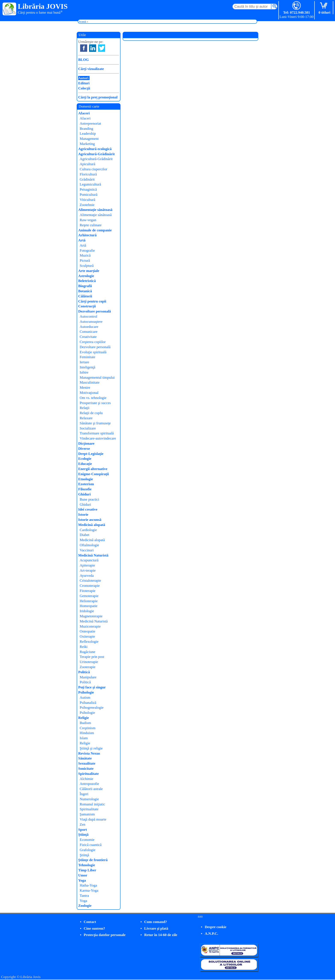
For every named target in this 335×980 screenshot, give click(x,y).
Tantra (84, 896)
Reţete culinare (91, 225)
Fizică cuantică (91, 845)
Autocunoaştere (91, 322)
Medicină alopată (92, 525)
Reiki (84, 647)
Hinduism (87, 733)
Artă (82, 240)
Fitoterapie (88, 591)
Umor (83, 875)
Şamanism (87, 814)
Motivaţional (89, 393)
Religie (84, 718)
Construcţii (87, 306)
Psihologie (86, 692)
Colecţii (84, 88)
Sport (83, 830)
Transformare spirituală (97, 433)
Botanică (85, 291)
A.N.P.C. (211, 934)
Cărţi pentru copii (92, 301)
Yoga (82, 880)
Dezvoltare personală (95, 311)
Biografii (85, 286)
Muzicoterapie (90, 626)
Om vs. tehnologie (93, 398)
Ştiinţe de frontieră (93, 860)
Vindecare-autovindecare (98, 438)
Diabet (84, 535)
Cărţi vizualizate (91, 69)
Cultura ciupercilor (93, 169)
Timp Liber (87, 870)
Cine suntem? (94, 928)
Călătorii (85, 296)
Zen (82, 824)
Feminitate (87, 357)
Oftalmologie (89, 545)
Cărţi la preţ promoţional (98, 97)
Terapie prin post (92, 657)
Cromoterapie (90, 586)
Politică (84, 672)
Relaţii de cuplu (91, 413)
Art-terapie (88, 570)
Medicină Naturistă (93, 555)
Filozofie (85, 489)
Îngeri (84, 794)
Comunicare (89, 332)
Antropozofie (89, 784)
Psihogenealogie (92, 708)
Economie (87, 840)
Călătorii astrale (91, 789)
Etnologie (86, 479)
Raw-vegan (88, 220)
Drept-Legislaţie (91, 454)
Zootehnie (87, 205)
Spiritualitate (88, 774)
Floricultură (88, 174)
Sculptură (87, 266)
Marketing (87, 144)
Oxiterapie (87, 636)
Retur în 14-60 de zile (161, 935)
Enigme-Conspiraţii (94, 474)
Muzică (85, 255)
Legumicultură (90, 184)
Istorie (83, 515)
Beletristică (87, 281)
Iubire (84, 372)
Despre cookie (215, 927)
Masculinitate (90, 382)
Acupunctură (89, 560)
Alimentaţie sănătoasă (95, 210)
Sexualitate (87, 763)
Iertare (84, 362)
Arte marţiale (89, 271)
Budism (85, 723)
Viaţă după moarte (93, 819)
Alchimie (86, 779)
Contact (90, 922)
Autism (85, 697)
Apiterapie (87, 565)
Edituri (84, 83)
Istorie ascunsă (90, 520)
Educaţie (85, 464)
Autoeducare (89, 327)
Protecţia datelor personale (105, 935)
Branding (86, 129)
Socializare (88, 428)
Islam (84, 738)
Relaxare (86, 418)
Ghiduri (84, 494)
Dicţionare (86, 443)
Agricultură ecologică (95, 149)
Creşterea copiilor (93, 342)
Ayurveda (87, 576)
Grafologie (88, 850)
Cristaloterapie (90, 581)
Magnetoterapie (91, 616)
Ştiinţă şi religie (91, 748)
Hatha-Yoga (88, 885)
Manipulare (88, 677)
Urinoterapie (89, 662)
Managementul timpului (97, 378)
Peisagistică (88, 189)
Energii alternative (93, 469)
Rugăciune (87, 652)
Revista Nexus (89, 753)
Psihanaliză (88, 703)
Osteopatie (87, 631)
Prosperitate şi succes (95, 403)
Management (89, 139)
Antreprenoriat (90, 123)
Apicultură (87, 164)
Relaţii (84, 408)
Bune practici (89, 499)
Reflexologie (89, 642)
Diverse (84, 449)
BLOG (83, 60)
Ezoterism (86, 484)
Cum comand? (156, 922)
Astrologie (86, 276)
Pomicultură (89, 195)
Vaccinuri (87, 550)
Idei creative (88, 509)
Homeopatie (89, 606)
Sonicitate (86, 769)
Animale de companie (95, 230)
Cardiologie (88, 530)
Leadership (88, 134)
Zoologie (85, 906)
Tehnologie (87, 865)
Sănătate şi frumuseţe (95, 423)
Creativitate (88, 337)
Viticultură (87, 200)
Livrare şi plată (156, 928)
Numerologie (89, 799)
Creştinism (88, 728)
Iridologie (87, 611)
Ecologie (85, 459)
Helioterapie (89, 601)
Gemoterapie (89, 596)
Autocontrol (88, 316)
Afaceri (84, 113)
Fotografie (87, 250)
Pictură (85, 261)
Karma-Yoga (89, 890)
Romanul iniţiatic (92, 804)
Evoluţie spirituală (93, 352)
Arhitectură (87, 235)
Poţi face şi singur (92, 687)
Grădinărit (87, 179)
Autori (83, 78)
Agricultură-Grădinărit (96, 154)
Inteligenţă (87, 367)
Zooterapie (88, 667)
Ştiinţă (83, 835)
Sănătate (85, 758)
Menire (85, 388)
